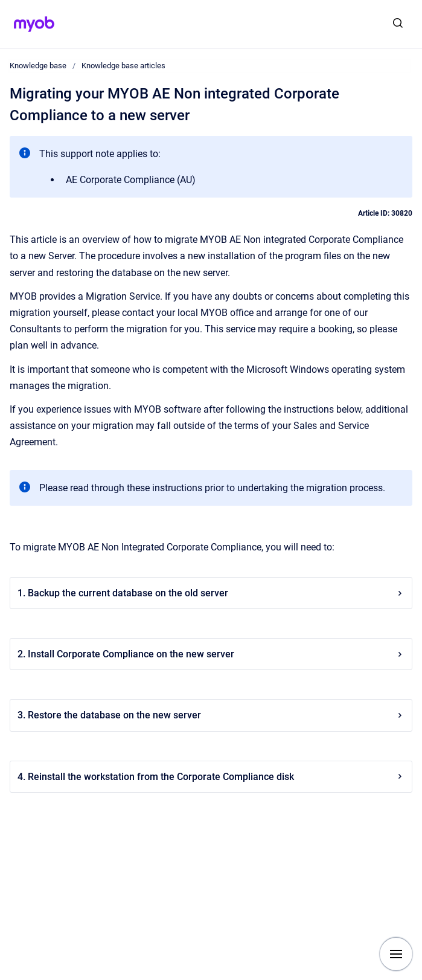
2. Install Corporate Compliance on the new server (211, 654)
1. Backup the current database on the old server (211, 593)
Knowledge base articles (123, 66)
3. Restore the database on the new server (211, 715)
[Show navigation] (396, 954)
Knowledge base (38, 66)
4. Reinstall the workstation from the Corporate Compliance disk (211, 777)
